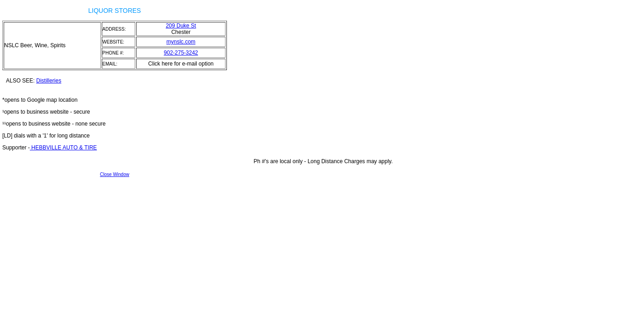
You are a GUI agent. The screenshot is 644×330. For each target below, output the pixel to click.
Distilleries (49, 81)
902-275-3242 (181, 53)
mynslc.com (181, 42)
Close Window (115, 174)
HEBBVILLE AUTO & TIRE (63, 148)
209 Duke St (181, 26)
